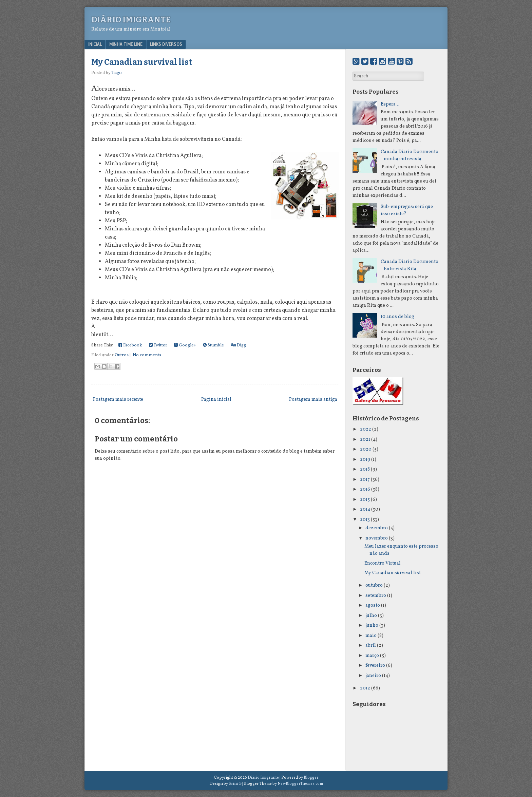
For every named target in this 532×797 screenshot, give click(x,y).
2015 (365, 500)
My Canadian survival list (142, 62)
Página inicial (216, 400)
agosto (373, 605)
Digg (238, 345)
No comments (147, 355)
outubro (374, 585)
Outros (122, 355)
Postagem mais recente (118, 400)
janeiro (373, 676)
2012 (365, 688)
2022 (366, 429)
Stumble (213, 345)
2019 (365, 460)
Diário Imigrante (131, 20)
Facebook (130, 345)
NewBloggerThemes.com (300, 784)
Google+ (185, 345)
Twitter (158, 345)
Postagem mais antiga (313, 400)
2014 (365, 509)
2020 (366, 449)
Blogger (311, 778)
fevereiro (375, 666)
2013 (365, 520)
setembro (376, 596)
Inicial (95, 44)
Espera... (390, 104)
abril (371, 646)
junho (372, 625)
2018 (365, 469)
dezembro (377, 528)
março (372, 656)
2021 (365, 440)
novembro (377, 538)
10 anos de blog (397, 317)
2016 (365, 489)
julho (371, 616)
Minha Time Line (126, 44)
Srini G (235, 784)
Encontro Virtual (383, 563)
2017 (365, 480)
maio (371, 636)
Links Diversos (166, 44)
